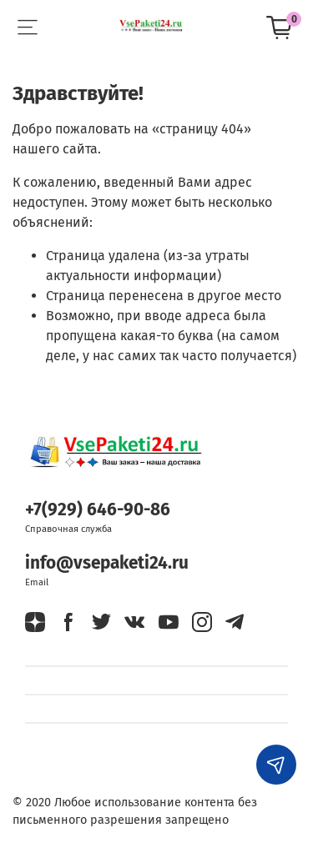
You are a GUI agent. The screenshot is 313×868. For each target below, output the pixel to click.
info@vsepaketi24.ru (107, 563)
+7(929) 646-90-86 (98, 510)
